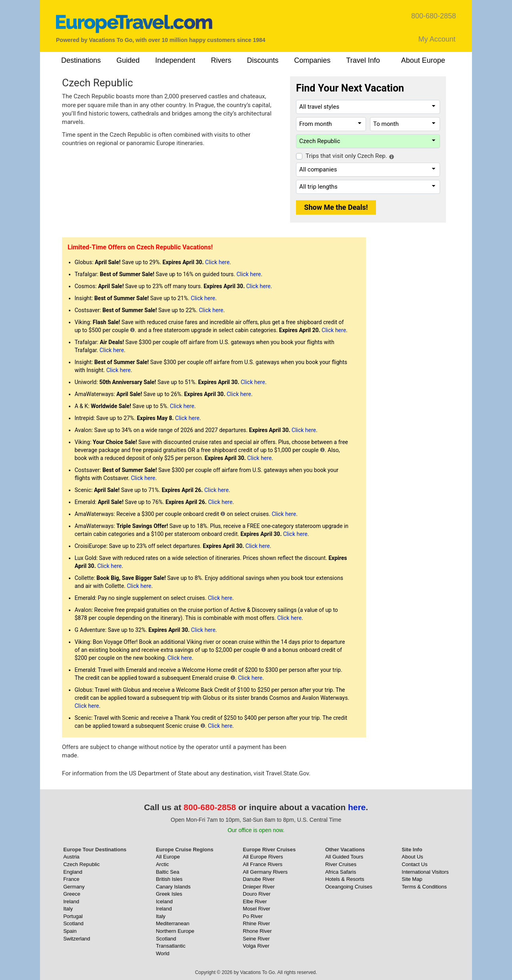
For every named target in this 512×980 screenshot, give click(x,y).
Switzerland (77, 939)
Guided (128, 60)
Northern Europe (175, 931)
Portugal (73, 916)
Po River (253, 916)
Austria (71, 857)
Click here (217, 262)
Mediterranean (173, 923)
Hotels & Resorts (345, 879)
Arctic (163, 864)
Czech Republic (81, 864)
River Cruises (341, 864)
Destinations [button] (81, 60)
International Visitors (425, 872)
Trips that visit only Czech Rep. (346, 156)
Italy (68, 909)
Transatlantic (171, 946)
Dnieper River (259, 887)
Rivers (221, 60)
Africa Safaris (341, 872)
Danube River (259, 879)
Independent (175, 60)
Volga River (256, 946)
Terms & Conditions (424, 887)
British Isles (169, 879)
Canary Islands (173, 887)
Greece (72, 894)
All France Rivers (263, 864)
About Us (412, 857)
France (71, 879)
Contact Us (414, 864)
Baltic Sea (168, 872)
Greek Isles (169, 894)
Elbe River (255, 901)
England (73, 872)
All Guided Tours (344, 857)
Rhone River (257, 931)
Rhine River (256, 923)
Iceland (164, 901)
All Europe (168, 857)
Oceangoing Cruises (349, 887)
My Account (437, 39)
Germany (74, 887)
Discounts (263, 60)
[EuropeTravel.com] (134, 24)
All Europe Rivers (263, 857)
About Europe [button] (423, 60)
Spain (70, 931)
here (357, 807)
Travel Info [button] (363, 60)
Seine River (256, 939)
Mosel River (257, 909)
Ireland (71, 901)
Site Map (412, 879)
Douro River (257, 894)
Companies (312, 60)
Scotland (73, 923)
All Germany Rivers (265, 872)
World (163, 953)
